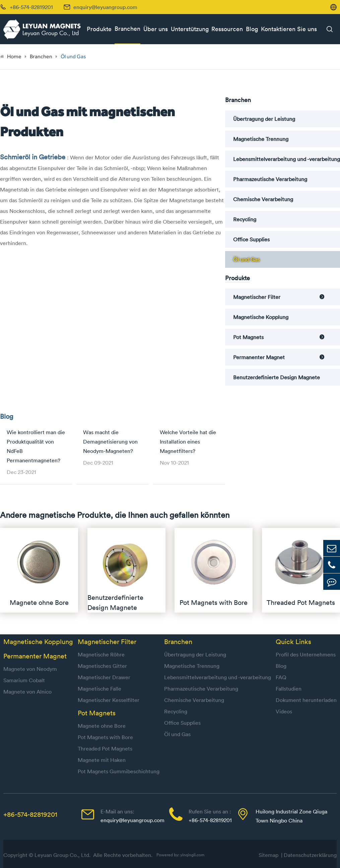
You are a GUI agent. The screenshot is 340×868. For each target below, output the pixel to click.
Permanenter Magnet (259, 357)
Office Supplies (251, 239)
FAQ (281, 677)
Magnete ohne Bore (102, 726)
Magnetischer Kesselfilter (109, 700)
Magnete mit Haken (102, 760)
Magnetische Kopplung (261, 317)
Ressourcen (227, 29)
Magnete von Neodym (30, 669)
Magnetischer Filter (257, 297)
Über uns (156, 29)
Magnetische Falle (99, 689)
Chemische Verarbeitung (263, 199)
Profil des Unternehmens (306, 654)
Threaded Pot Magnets (105, 748)
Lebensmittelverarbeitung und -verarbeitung (287, 159)
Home (14, 56)
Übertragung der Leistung (264, 119)
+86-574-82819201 (30, 814)
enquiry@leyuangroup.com (105, 7)
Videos (284, 711)
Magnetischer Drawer (104, 677)
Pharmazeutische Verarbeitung (270, 179)
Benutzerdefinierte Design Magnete (277, 377)
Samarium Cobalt (24, 680)
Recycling (245, 219)
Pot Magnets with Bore (105, 737)
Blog (252, 29)
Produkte (99, 29)
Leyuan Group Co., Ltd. (63, 855)
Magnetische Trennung (261, 139)
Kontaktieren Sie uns (289, 29)
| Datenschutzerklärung (309, 855)
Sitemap (270, 855)
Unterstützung (190, 29)
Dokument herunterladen (306, 700)
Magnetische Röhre (101, 654)
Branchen (127, 29)
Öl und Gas (73, 56)
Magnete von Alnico (27, 692)
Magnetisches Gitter (102, 666)
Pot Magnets (248, 337)
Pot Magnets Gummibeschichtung (119, 771)
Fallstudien (289, 689)
